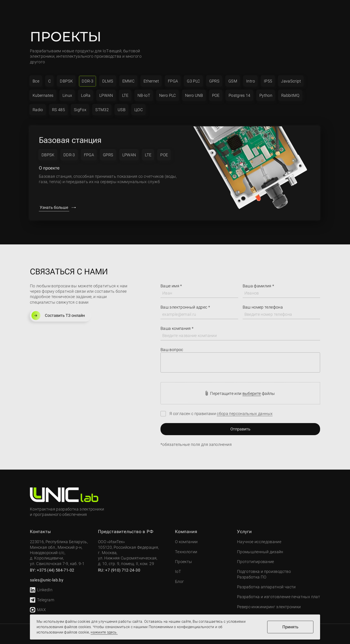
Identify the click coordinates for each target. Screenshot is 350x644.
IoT (143, 9)
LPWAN (106, 95)
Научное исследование (259, 542)
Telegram (42, 600)
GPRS (214, 81)
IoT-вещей (112, 51)
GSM (233, 81)
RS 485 (58, 110)
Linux (67, 95)
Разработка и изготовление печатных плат (279, 597)
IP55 (268, 81)
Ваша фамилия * (258, 286)
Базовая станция (70, 140)
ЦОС (139, 110)
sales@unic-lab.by (230, 13)
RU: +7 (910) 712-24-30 (119, 570)
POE (216, 95)
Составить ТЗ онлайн (58, 316)
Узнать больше (54, 207)
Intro (251, 81)
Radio (38, 110)
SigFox (80, 110)
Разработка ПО (252, 577)
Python (266, 95)
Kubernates (43, 95)
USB (122, 110)
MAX (38, 610)
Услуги (117, 9)
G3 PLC (193, 81)
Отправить (240, 429)
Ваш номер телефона (263, 307)
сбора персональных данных (245, 414)
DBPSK (66, 81)
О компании (186, 542)
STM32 (102, 110)
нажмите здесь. (104, 632)
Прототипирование (256, 562)
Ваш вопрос (172, 350)
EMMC (128, 81)
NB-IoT (144, 95)
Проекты (166, 9)
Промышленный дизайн (260, 552)
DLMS (108, 81)
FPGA (173, 81)
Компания (84, 9)
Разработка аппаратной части (266, 587)
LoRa (86, 95)
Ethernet (151, 81)
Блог (179, 582)
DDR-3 (87, 81)
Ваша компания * (177, 328)
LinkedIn (41, 590)
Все (36, 81)
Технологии (186, 552)
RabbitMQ (290, 95)
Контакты (196, 9)
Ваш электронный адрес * (185, 307)
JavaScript (291, 81)
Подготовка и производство (264, 571)
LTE (125, 95)
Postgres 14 (240, 95)
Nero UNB (194, 95)
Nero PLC (168, 95)
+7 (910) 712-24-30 (230, 6)
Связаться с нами (278, 9)
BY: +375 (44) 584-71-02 (52, 570)
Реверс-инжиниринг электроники (269, 607)
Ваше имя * (171, 286)
